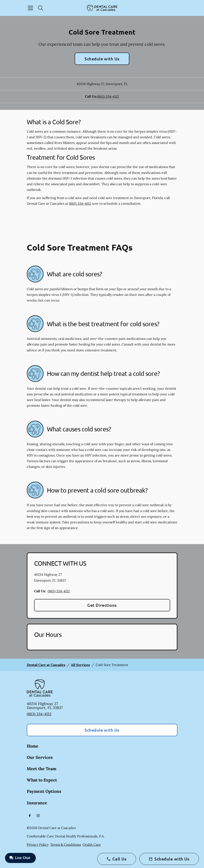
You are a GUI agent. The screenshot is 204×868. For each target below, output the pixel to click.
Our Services (40, 757)
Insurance (37, 803)
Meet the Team (42, 769)
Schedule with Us (102, 59)
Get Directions (102, 605)
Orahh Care (92, 845)
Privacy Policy (38, 845)
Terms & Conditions (66, 845)
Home (33, 746)
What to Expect (42, 780)
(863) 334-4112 (108, 96)
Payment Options (44, 791)
